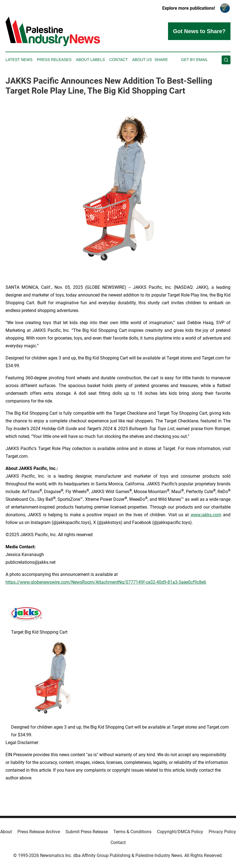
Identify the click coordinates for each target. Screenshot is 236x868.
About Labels (91, 60)
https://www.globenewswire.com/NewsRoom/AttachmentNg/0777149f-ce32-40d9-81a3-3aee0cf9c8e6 (106, 582)
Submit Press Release (87, 832)
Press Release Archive (39, 832)
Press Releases (54, 60)
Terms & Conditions (132, 832)
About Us (142, 60)
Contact (119, 60)
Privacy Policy (222, 832)
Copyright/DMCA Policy (180, 832)
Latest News (19, 60)
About (6, 832)
